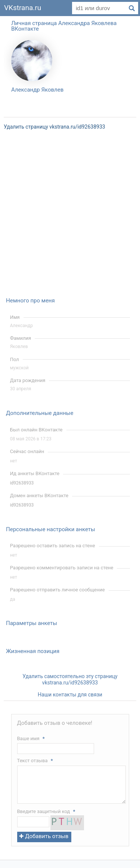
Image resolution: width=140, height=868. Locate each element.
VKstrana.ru (23, 8)
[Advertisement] (70, 218)
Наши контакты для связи (70, 695)
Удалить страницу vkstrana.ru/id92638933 (55, 127)
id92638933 (22, 483)
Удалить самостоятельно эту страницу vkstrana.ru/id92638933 (70, 679)
